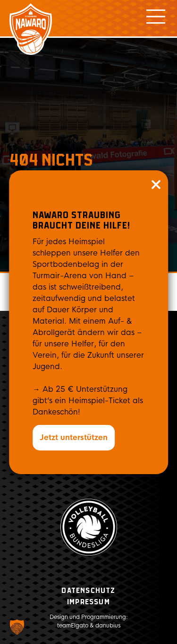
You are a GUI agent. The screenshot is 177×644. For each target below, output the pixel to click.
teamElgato (73, 626)
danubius (108, 626)
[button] (17, 627)
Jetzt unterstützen (74, 437)
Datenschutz (88, 591)
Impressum (88, 602)
